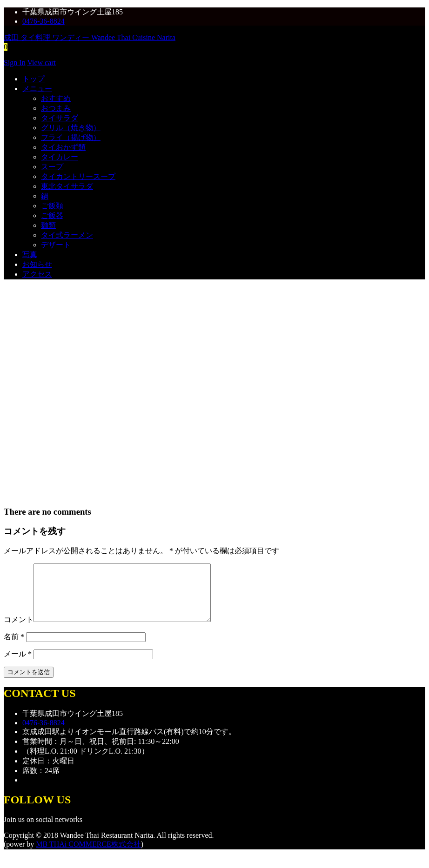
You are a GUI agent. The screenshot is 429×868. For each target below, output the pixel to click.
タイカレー (60, 157)
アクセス (37, 274)
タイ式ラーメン (67, 235)
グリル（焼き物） (71, 128)
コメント (19, 631)
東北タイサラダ (67, 186)
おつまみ (56, 108)
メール (18, 665)
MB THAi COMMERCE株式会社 (88, 855)
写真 (30, 255)
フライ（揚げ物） (71, 137)
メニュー (37, 89)
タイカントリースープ (78, 176)
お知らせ (37, 264)
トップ (34, 79)
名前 (14, 648)
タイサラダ (60, 118)
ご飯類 (52, 206)
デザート (56, 245)
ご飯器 (52, 215)
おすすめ (56, 98)
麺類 (48, 225)
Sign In (15, 63)
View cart (41, 63)
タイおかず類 (63, 147)
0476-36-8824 (44, 21)
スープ (52, 167)
